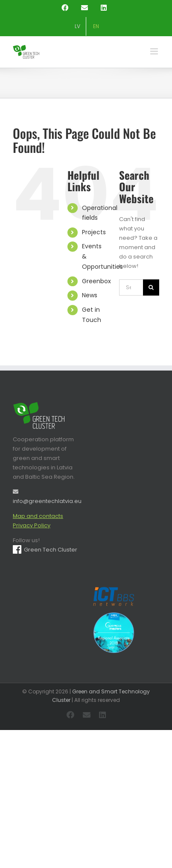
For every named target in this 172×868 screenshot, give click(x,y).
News (90, 295)
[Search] (151, 287)
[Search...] (131, 287)
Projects (94, 232)
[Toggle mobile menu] (155, 51)
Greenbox (96, 281)
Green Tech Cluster (45, 550)
